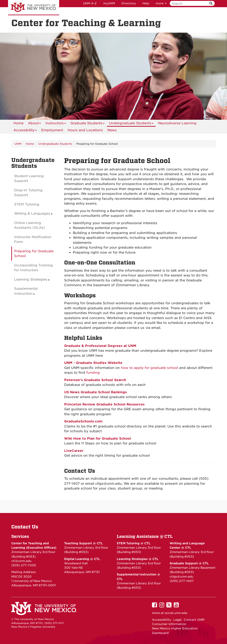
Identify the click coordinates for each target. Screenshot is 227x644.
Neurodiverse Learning (177, 123)
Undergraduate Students (131, 124)
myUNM (109, 3)
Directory (129, 3)
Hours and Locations (85, 130)
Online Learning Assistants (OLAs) (29, 225)
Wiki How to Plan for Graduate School (98, 439)
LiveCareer (74, 451)
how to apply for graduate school (149, 368)
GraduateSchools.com (83, 421)
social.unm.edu (176, 613)
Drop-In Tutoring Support (28, 193)
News (112, 130)
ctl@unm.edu (21, 561)
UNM (18, 144)
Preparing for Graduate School (34, 254)
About (34, 124)
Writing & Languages (32, 214)
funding (93, 373)
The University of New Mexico (34, 8)
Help (146, 3)
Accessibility (25, 131)
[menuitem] (18, 123)
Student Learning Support (29, 179)
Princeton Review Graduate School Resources (104, 404)
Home (18, 123)
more (161, 3)
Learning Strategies (31, 279)
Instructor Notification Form (33, 240)
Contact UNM (194, 620)
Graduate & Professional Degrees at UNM (100, 346)
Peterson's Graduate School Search (95, 380)
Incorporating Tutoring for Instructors (33, 268)
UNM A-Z (90, 3)
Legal (177, 620)
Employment (52, 130)
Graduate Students (88, 124)
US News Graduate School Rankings (95, 392)
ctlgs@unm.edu (181, 577)
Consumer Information (169, 624)
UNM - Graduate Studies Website (93, 363)
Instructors (56, 124)
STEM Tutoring (27, 204)
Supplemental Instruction (26, 291)
